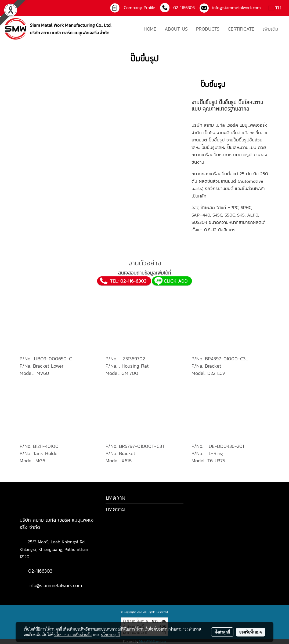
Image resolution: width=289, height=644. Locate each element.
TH (275, 8)
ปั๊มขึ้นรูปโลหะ (214, 147)
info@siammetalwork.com (235, 8)
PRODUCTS (208, 29)
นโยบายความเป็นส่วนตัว (73, 635)
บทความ (115, 509)
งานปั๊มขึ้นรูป (204, 102)
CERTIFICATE (241, 29)
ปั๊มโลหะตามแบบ (242, 147)
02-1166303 (40, 571)
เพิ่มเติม (270, 29)
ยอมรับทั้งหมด (251, 632)
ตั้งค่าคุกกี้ (222, 632)
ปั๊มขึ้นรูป (228, 102)
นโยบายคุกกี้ (110, 635)
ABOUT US (176, 29)
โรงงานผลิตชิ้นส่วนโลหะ (232, 133)
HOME (150, 29)
